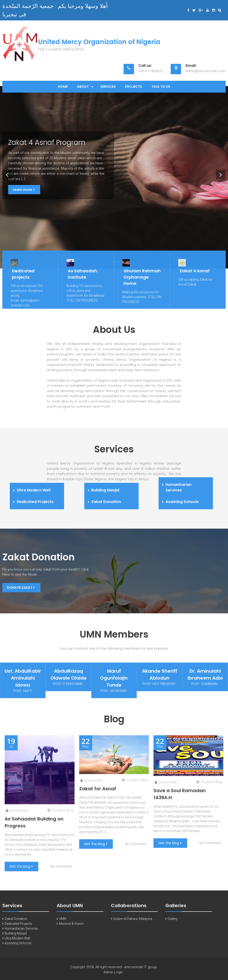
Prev (6, 174)
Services (108, 87)
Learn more (22, 190)
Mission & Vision (71, 927)
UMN (63, 922)
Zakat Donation (16, 922)
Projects (134, 87)
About (83, 87)
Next (220, 174)
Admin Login (113, 976)
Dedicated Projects (18, 927)
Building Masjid (16, 937)
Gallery (173, 922)
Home (63, 87)
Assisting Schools (18, 946)
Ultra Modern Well (17, 941)
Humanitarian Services (21, 932)
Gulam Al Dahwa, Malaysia (133, 922)
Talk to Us (161, 87)
